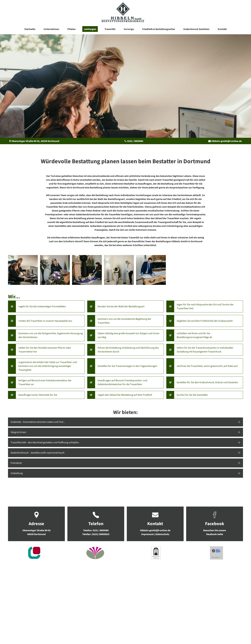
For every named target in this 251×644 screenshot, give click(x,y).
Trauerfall (110, 29)
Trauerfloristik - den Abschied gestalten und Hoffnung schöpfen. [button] (45, 442)
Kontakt (222, 29)
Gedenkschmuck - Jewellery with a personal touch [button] (38, 453)
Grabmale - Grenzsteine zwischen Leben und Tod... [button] (38, 422)
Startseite (30, 29)
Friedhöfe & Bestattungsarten (159, 29)
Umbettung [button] (17, 473)
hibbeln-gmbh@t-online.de (227, 141)
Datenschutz (162, 534)
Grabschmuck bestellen (196, 29)
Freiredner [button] (16, 463)
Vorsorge (129, 29)
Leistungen (90, 29)
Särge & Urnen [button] (18, 432)
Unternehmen (51, 29)
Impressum (148, 534)
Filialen (71, 29)
